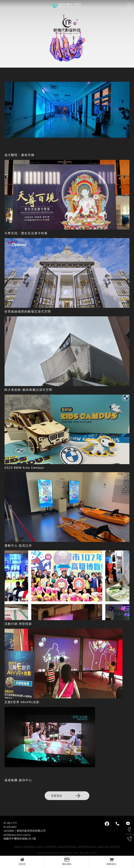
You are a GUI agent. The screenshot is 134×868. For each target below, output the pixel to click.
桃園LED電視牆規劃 (25, 847)
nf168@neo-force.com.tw (17, 835)
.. (79, 853)
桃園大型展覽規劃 (47, 847)
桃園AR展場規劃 (87, 847)
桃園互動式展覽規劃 (109, 847)
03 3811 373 (10, 823)
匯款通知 (67, 861)
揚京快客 (55, 853)
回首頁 (22, 861)
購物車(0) (112, 861)
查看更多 (66, 796)
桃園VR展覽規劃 (67, 847)
